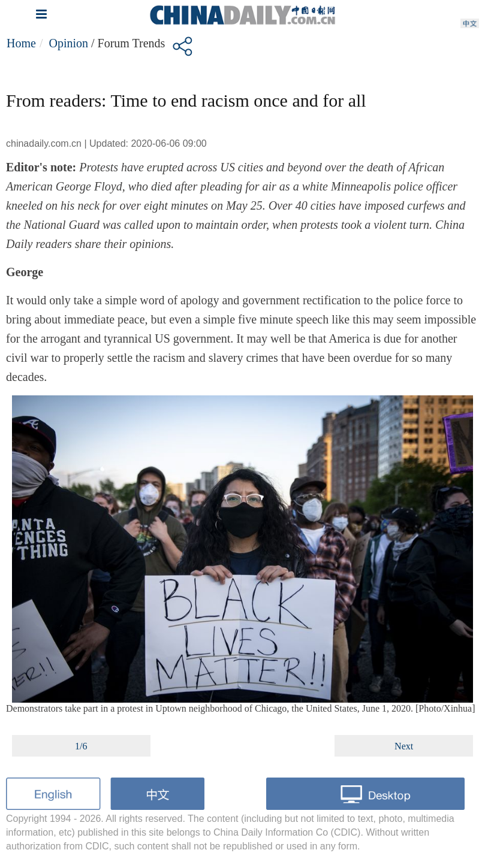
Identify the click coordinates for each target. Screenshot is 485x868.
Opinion (68, 43)
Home (21, 43)
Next (404, 746)
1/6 (81, 746)
